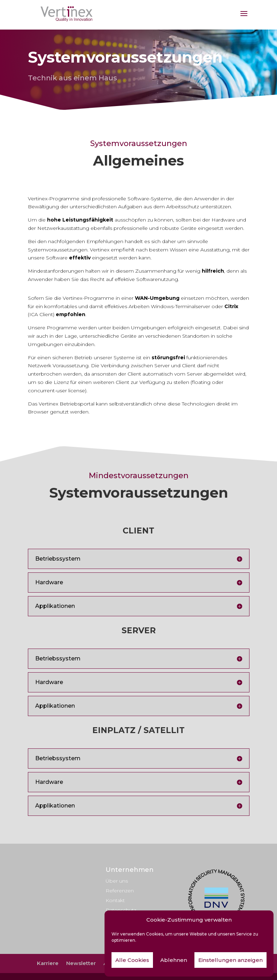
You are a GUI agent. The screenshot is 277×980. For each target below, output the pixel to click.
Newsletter (81, 963)
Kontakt (115, 900)
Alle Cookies (132, 960)
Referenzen (120, 891)
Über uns (117, 881)
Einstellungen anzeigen (230, 960)
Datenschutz (121, 910)
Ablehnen (174, 960)
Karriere (48, 963)
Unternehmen (130, 870)
